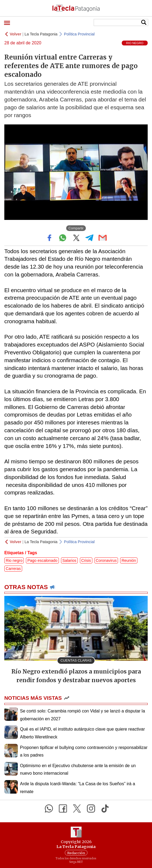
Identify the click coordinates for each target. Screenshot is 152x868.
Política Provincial (79, 34)
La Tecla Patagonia (41, 34)
